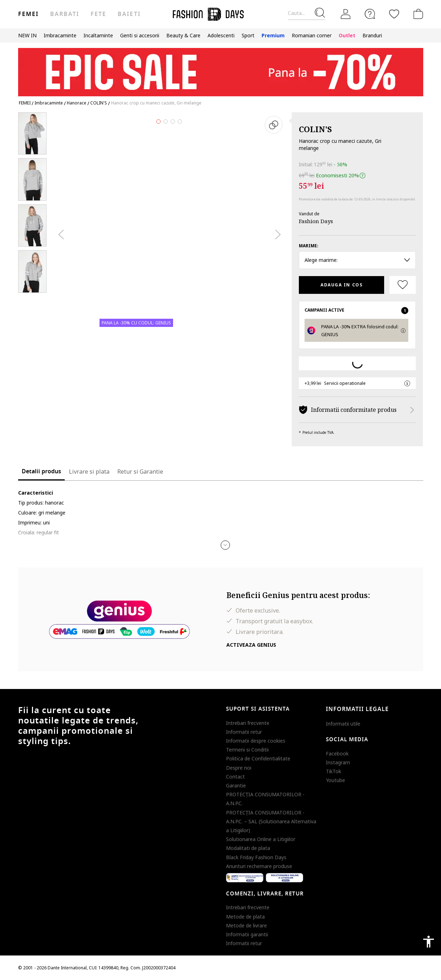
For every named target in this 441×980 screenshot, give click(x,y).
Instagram (338, 762)
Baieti (129, 14)
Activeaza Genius (251, 645)
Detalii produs (41, 472)
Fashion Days (316, 221)
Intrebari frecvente (248, 723)
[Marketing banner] (221, 69)
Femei (28, 14)
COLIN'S (315, 129)
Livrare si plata (89, 472)
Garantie (236, 785)
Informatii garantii (247, 934)
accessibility (429, 942)
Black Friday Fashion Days (256, 857)
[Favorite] (394, 14)
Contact (235, 777)
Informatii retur (244, 732)
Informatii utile (343, 724)
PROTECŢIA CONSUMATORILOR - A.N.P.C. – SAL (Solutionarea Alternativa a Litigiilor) (271, 821)
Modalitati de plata (248, 848)
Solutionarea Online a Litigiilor (261, 839)
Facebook (337, 753)
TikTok (334, 771)
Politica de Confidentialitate (258, 758)
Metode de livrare (246, 925)
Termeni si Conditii (247, 750)
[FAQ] (370, 14)
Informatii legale (357, 709)
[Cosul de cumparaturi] (417, 14)
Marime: (309, 246)
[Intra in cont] (346, 14)
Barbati (65, 14)
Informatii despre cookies (256, 741)
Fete (98, 14)
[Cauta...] (306, 13)
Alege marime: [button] (357, 260)
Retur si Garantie (140, 472)
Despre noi (239, 768)
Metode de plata (245, 917)
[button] (225, 545)
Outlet (347, 35)
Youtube (335, 780)
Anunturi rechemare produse (259, 866)
